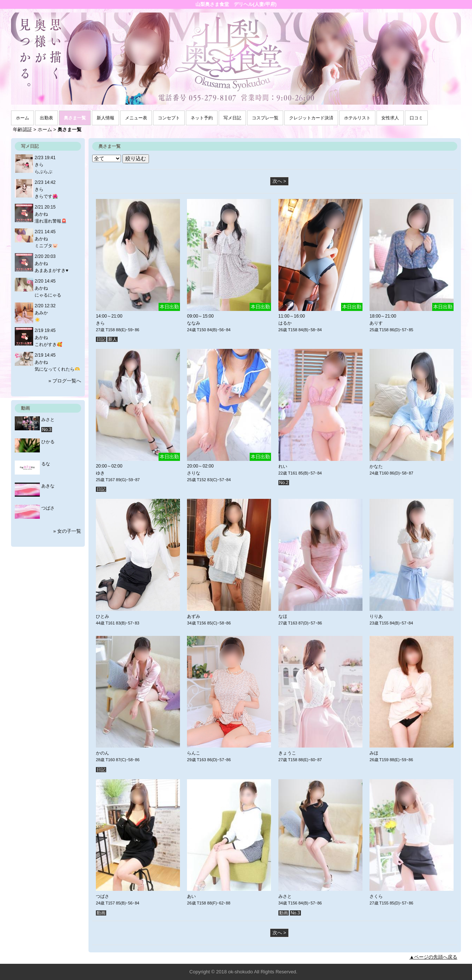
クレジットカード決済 (311, 118)
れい (283, 466)
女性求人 (390, 118)
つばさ (103, 896)
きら (100, 323)
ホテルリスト (357, 118)
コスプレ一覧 (265, 118)
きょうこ (287, 753)
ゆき (100, 473)
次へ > (279, 181)
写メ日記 (232, 118)
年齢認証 (22, 129)
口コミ (416, 118)
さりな (194, 473)
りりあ (376, 616)
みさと (285, 896)
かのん (103, 753)
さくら (376, 896)
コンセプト (169, 118)
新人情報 (105, 118)
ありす (376, 323)
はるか (285, 323)
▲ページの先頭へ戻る (433, 957)
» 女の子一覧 (67, 531)
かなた (376, 466)
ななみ (194, 323)
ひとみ (103, 616)
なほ (283, 616)
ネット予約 (202, 118)
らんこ (194, 753)
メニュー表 (136, 118)
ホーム (22, 118)
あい (191, 896)
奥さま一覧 (75, 118)
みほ (374, 753)
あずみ (194, 616)
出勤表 (46, 118)
